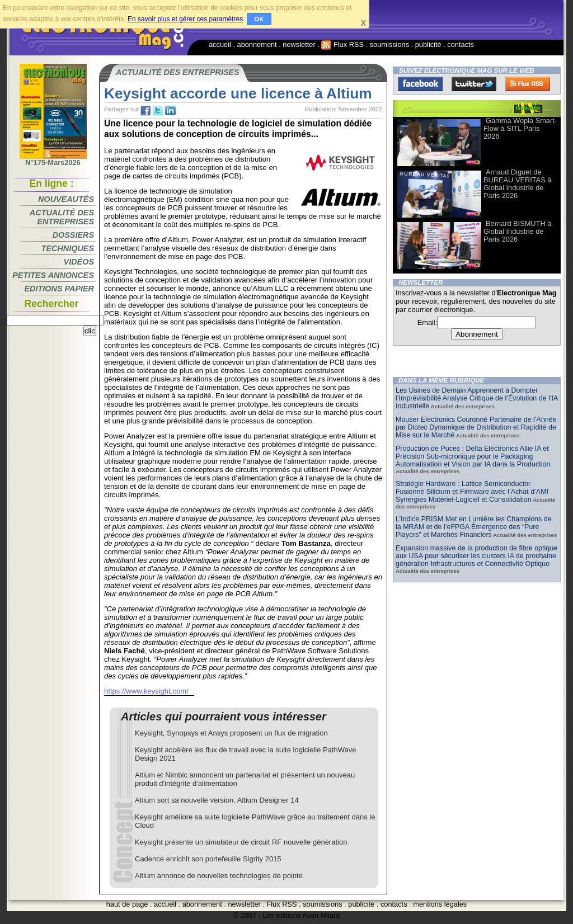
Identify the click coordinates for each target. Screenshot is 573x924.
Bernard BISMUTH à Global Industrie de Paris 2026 (517, 231)
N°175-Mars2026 (53, 159)
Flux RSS (342, 44)
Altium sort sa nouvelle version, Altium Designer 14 (217, 800)
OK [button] (259, 19)
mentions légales (440, 904)
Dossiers (73, 235)
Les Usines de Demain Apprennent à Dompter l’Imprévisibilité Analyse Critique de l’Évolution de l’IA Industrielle (477, 398)
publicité (428, 44)
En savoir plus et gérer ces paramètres (185, 19)
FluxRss (528, 84)
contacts (461, 44)
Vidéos (79, 262)
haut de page (127, 904)
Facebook (420, 84)
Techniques (68, 248)
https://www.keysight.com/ (146, 691)
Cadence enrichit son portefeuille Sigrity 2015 (208, 859)
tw (158, 111)
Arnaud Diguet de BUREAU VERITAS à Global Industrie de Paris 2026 (517, 184)
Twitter (474, 84)
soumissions (389, 44)
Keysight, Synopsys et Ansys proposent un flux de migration (231, 733)
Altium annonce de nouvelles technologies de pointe (219, 876)
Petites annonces (53, 275)
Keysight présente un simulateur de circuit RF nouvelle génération (241, 842)
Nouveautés (66, 199)
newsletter (299, 44)
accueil (220, 44)
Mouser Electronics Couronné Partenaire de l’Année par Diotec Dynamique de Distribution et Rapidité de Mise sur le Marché (476, 427)
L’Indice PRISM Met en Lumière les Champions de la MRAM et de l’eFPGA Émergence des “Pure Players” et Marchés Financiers (474, 527)
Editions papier (59, 289)
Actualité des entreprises (62, 217)
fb (145, 111)
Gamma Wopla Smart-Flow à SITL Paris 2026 (520, 128)
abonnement (257, 44)
